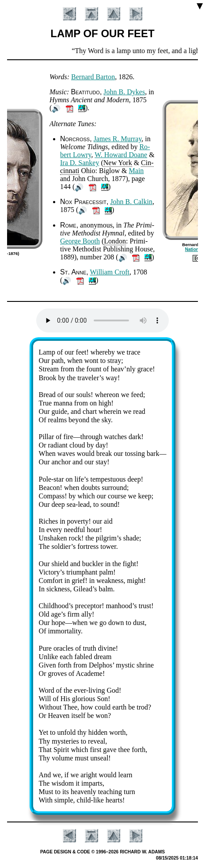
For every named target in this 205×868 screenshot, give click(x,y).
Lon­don (115, 241)
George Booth (80, 241)
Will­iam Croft (110, 272)
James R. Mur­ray (118, 139)
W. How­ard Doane (121, 155)
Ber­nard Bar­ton (93, 77)
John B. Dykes (124, 92)
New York (118, 163)
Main (137, 171)
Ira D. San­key (80, 163)
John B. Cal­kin (131, 202)
